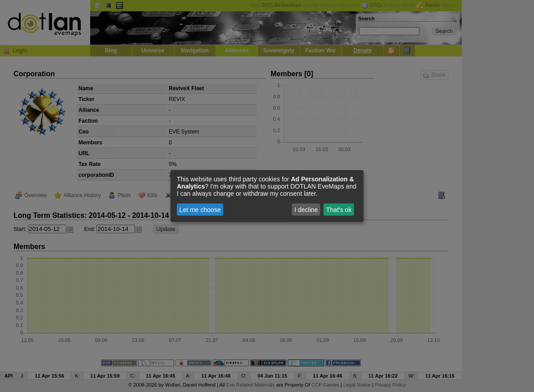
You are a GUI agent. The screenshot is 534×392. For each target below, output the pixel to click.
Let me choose (200, 210)
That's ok (339, 210)
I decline (306, 210)
